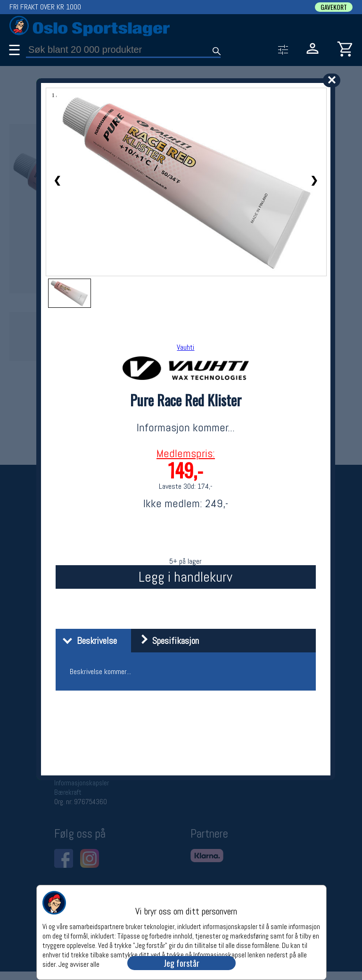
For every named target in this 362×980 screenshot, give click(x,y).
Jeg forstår (181, 963)
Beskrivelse (87, 641)
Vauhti (185, 347)
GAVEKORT (334, 7)
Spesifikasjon (166, 641)
